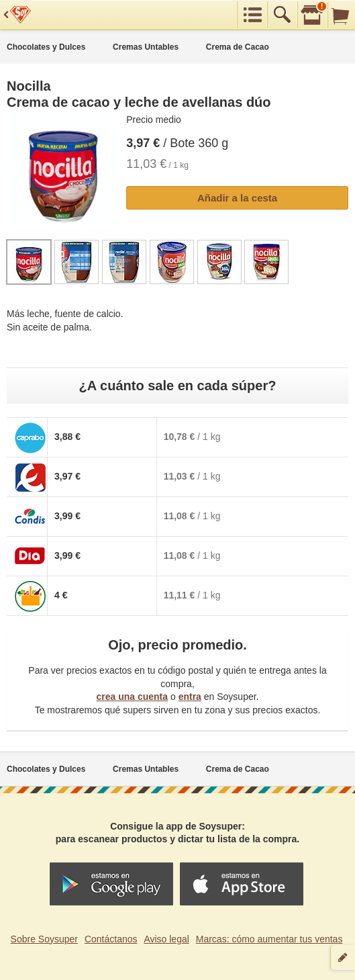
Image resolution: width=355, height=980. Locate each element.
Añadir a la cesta (237, 198)
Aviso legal (166, 939)
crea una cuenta (132, 697)
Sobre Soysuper (44, 939)
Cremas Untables (146, 47)
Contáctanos (111, 939)
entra (190, 697)
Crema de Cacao (238, 47)
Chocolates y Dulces (46, 47)
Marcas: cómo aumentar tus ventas (269, 939)
